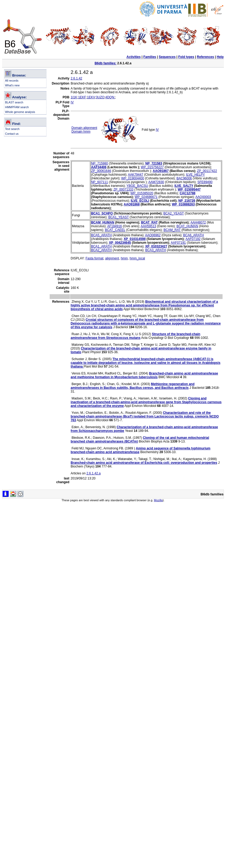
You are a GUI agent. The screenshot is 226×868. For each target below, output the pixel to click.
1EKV (91, 97)
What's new (12, 85)
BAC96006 (184, 178)
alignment (112, 258)
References (205, 57)
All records (12, 81)
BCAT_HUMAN (187, 226)
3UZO (100, 97)
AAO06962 (153, 235)
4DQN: (110, 97)
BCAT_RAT (149, 222)
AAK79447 (136, 175)
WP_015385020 (142, 193)
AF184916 (115, 226)
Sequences (167, 57)
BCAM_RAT (172, 230)
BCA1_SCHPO (102, 213)
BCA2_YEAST (174, 213)
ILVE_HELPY (195, 175)
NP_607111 (99, 182)
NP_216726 (187, 201)
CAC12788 (187, 193)
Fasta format (94, 258)
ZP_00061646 (101, 171)
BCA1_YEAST (119, 217)
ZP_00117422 (207, 171)
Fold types (186, 57)
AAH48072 (198, 222)
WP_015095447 (189, 189)
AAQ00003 (203, 197)
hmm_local (137, 258)
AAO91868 (132, 204)
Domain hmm (81, 132)
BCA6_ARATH (194, 235)
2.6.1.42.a (93, 473)
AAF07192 (193, 239)
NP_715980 (99, 163)
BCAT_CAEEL (115, 230)
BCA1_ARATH (101, 246)
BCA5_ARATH (101, 235)
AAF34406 (99, 167)
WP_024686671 (146, 197)
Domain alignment (84, 128)
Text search (12, 129)
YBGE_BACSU (137, 186)
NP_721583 (154, 163)
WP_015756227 (152, 167)
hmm (124, 258)
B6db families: (105, 63)
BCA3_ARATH (156, 250)
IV (72, 102)
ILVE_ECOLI (140, 201)
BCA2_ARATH (101, 250)
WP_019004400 (133, 178)
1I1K (74, 97)
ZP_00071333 (123, 189)
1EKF (82, 97)
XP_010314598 (135, 239)
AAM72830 (156, 182)
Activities (133, 57)
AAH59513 (148, 226)
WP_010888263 (183, 204)
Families (150, 57)
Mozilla (158, 500)
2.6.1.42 (76, 78)
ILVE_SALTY (184, 186)
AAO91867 (161, 171)
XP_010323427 (156, 246)
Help (220, 57)
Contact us (12, 134)
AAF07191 (178, 243)
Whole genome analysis (20, 112)
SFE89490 (205, 182)
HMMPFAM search (17, 107)
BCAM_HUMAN (103, 222)
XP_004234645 (120, 243)
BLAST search (14, 102)
